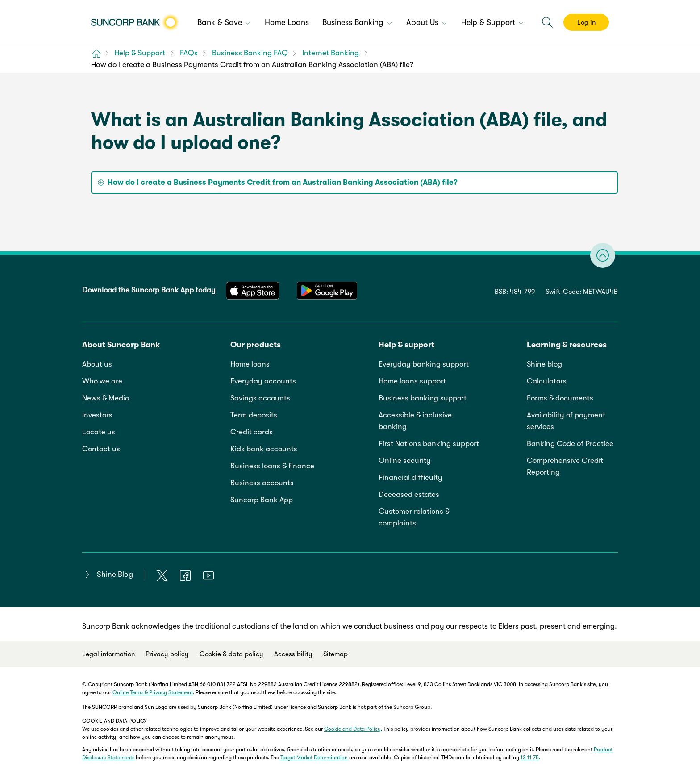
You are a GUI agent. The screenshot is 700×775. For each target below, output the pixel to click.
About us (97, 364)
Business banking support (423, 398)
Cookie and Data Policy (352, 729)
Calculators (547, 381)
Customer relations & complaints (414, 517)
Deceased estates (409, 494)
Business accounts (262, 483)
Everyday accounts (263, 381)
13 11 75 (530, 758)
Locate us (99, 432)
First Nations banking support (429, 444)
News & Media (106, 398)
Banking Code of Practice (570, 444)
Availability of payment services (566, 421)
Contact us (101, 449)
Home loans (250, 364)
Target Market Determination (314, 758)
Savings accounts (260, 398)
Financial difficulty (410, 477)
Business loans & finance (272, 466)
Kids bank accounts (264, 449)
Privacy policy (167, 654)
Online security (405, 460)
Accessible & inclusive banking (415, 421)
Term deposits (254, 415)
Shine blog (544, 364)
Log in (586, 22)
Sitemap (335, 654)
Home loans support (412, 381)
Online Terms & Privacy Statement (153, 692)
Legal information (108, 654)
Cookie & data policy (231, 654)
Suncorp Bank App (262, 500)
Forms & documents (560, 398)
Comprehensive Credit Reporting (565, 466)
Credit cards (252, 432)
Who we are (102, 381)
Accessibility (293, 654)
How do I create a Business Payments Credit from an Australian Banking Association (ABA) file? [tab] (283, 182)
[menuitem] (224, 23)
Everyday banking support (424, 364)
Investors (97, 415)
